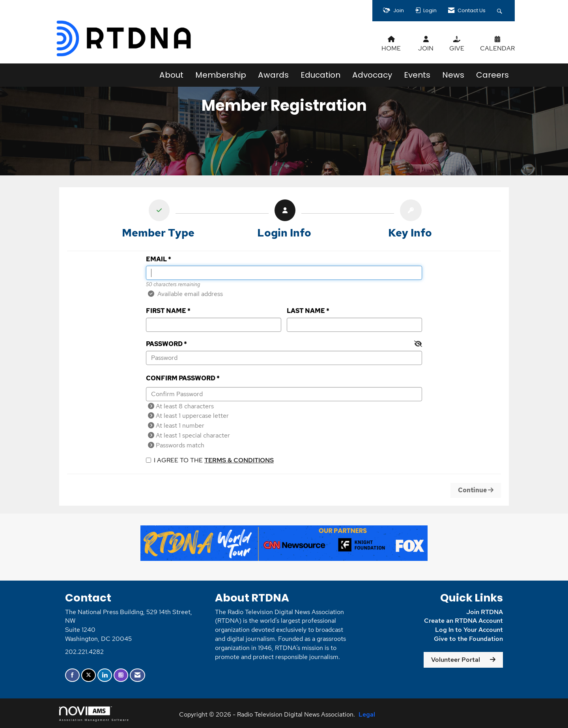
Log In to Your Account (469, 630)
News (453, 75)
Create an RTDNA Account (463, 621)
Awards (273, 75)
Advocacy (372, 75)
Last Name (306, 311)
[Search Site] (501, 11)
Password (164, 344)
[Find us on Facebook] (72, 675)
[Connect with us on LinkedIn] (105, 675)
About (171, 75)
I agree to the (210, 460)
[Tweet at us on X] (89, 675)
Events (417, 75)
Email (156, 259)
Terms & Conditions (239, 460)
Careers (492, 75)
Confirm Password (181, 378)
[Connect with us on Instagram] (121, 675)
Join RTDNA (485, 612)
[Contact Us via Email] (137, 675)
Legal (367, 714)
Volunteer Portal (456, 660)
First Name (166, 311)
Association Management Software (94, 714)
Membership (221, 75)
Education (320, 75)
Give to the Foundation (468, 639)
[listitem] (158, 221)
